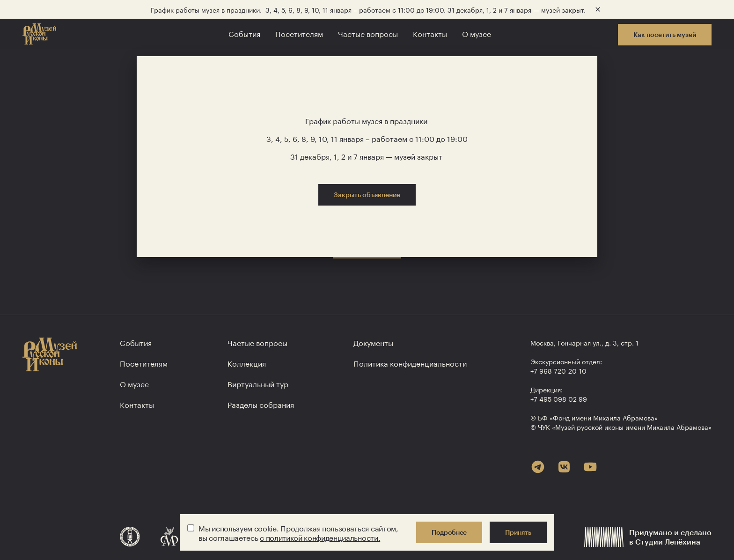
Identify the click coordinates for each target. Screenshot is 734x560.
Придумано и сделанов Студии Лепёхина (648, 537)
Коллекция (247, 363)
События (244, 33)
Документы (373, 342)
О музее (477, 33)
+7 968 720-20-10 (558, 370)
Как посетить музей (665, 34)
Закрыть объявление (367, 195)
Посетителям (299, 33)
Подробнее (449, 532)
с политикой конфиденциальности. (320, 537)
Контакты (430, 33)
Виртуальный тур (258, 383)
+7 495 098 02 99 (559, 398)
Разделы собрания (261, 404)
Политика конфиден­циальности (410, 363)
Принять (518, 532)
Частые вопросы (368, 33)
